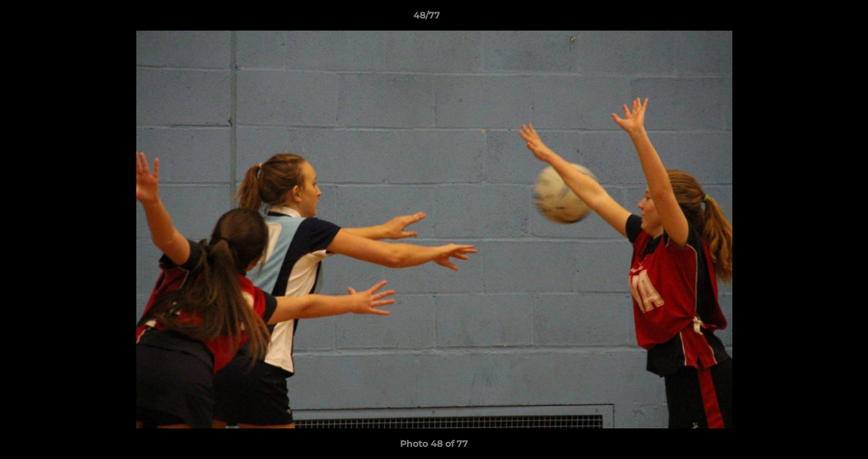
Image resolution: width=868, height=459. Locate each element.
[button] (815, 18)
